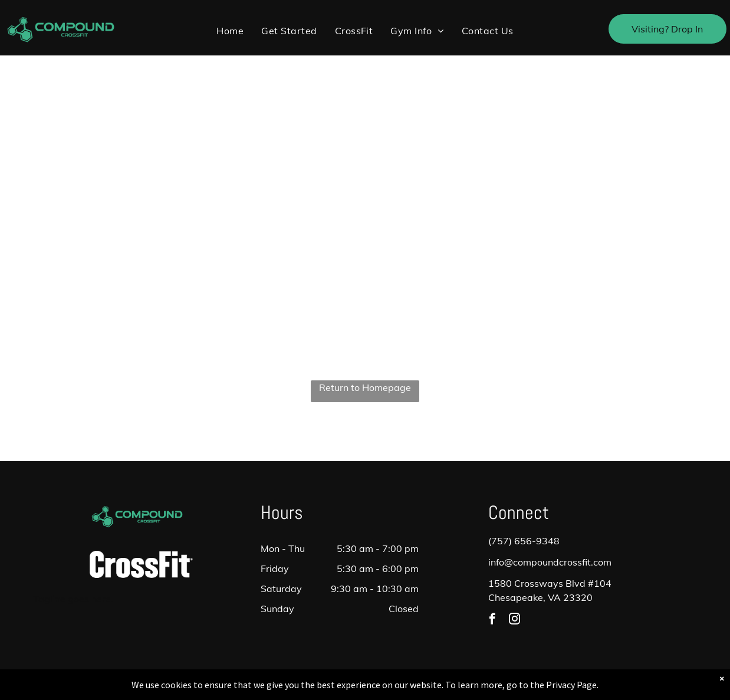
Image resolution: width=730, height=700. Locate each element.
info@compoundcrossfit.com (550, 562)
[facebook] (492, 620)
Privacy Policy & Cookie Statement (292, 689)
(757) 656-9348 (524, 541)
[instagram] (514, 620)
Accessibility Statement (389, 689)
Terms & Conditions (462, 689)
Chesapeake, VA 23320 (540, 597)
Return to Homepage (365, 387)
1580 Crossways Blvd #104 (550, 583)
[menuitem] (230, 31)
